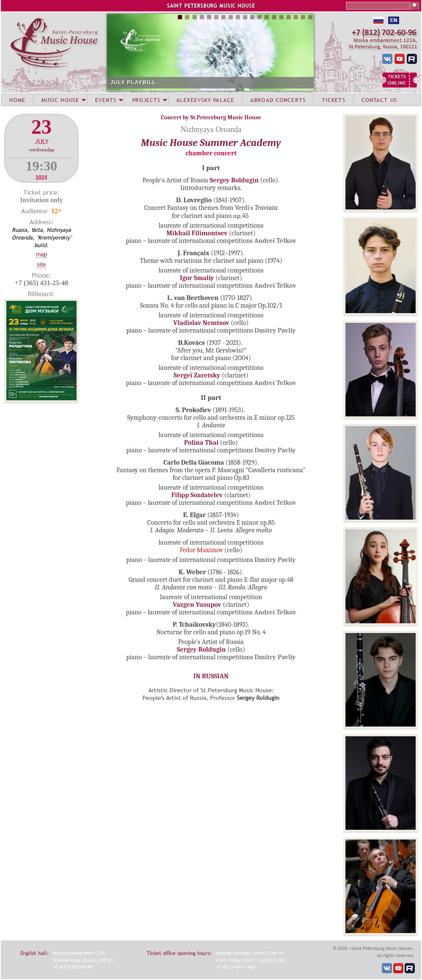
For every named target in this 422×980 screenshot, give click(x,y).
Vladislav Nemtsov (201, 323)
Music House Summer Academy (211, 143)
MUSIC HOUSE (60, 100)
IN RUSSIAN (211, 676)
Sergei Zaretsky (197, 375)
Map (41, 254)
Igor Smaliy (197, 278)
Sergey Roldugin (234, 180)
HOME (17, 100)
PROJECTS (147, 100)
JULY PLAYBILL (133, 82)
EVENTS (106, 100)
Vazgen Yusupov (197, 605)
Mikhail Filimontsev (197, 233)
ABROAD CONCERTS (278, 100)
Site (41, 264)
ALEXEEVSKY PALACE (205, 100)
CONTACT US (379, 100)
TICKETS (334, 100)
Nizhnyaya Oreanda (211, 129)
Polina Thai (201, 443)
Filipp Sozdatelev (197, 495)
